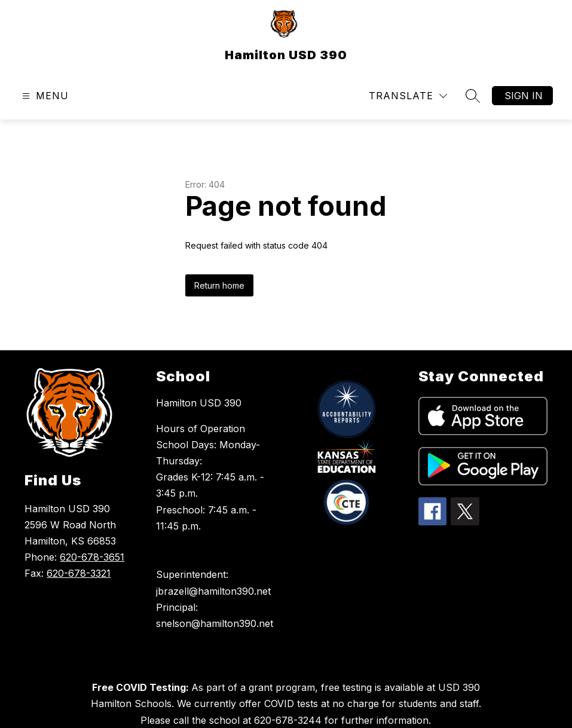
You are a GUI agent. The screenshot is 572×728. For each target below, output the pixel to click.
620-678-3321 (79, 573)
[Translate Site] (408, 96)
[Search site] (473, 96)
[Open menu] (44, 96)
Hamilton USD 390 (199, 403)
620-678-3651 (92, 557)
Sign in (524, 96)
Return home (219, 285)
